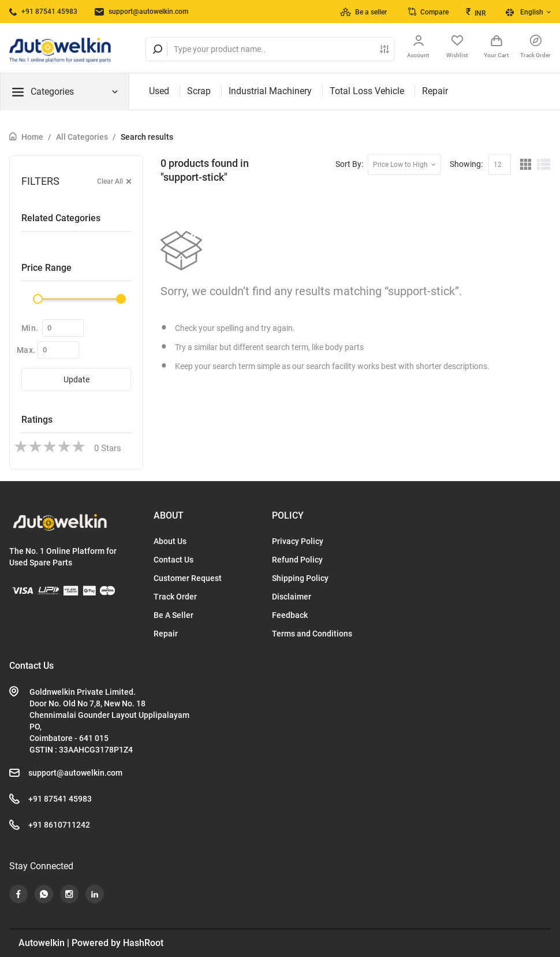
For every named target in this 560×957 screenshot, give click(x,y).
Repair (435, 91)
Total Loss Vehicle (367, 91)
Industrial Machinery (270, 91)
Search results (147, 137)
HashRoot (143, 943)
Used (159, 91)
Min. (30, 328)
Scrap (199, 91)
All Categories (82, 137)
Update (76, 379)
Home (32, 137)
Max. (26, 350)
